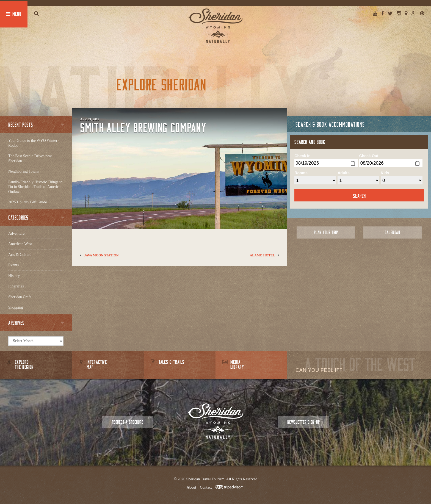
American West (20, 244)
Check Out (369, 156)
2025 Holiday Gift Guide (27, 202)
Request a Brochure (128, 422)
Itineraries (16, 286)
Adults (344, 173)
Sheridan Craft (20, 297)
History (14, 276)
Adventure (16, 233)
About (191, 487)
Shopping (16, 307)
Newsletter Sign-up (303, 422)
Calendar (392, 232)
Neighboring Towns (24, 171)
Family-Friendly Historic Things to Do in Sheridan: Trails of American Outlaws (35, 187)
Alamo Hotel (263, 255)
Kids (385, 173)
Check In (302, 156)
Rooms (301, 173)
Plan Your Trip (326, 232)
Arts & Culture (20, 255)
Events (13, 265)
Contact (206, 487)
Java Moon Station (101, 255)
